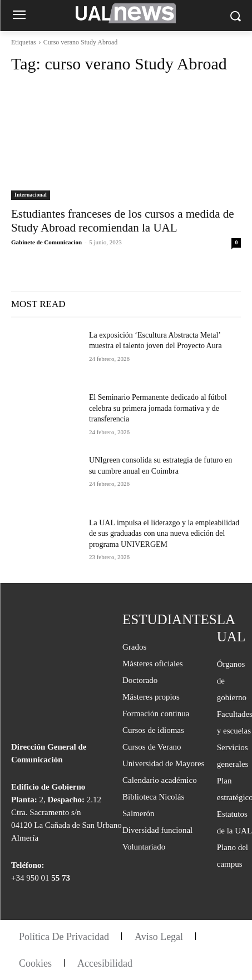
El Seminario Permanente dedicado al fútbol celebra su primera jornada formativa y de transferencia (158, 408)
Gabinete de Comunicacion (46, 242)
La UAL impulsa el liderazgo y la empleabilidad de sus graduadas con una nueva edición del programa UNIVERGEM (164, 534)
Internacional (31, 195)
